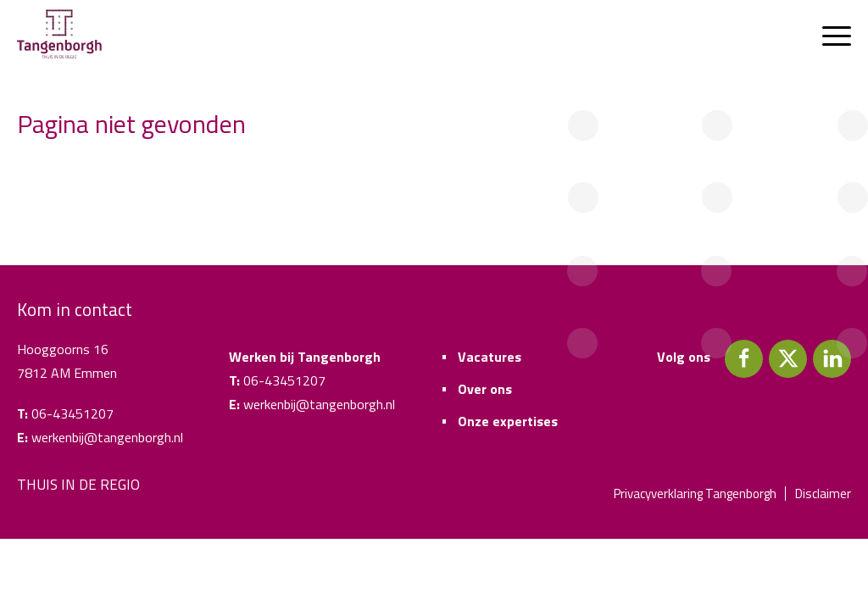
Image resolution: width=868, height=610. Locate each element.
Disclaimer (823, 494)
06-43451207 (72, 413)
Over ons (485, 389)
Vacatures (490, 357)
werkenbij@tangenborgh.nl (107, 437)
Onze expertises (508, 421)
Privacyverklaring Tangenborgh (695, 494)
